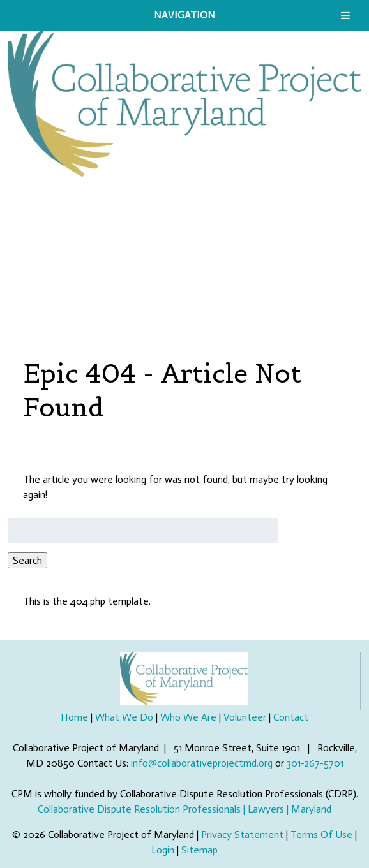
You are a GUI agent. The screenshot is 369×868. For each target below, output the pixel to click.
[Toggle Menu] (345, 15)
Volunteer (245, 717)
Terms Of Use (321, 835)
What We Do (124, 717)
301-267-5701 (315, 763)
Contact (291, 717)
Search (27, 560)
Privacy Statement (242, 835)
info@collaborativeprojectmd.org (202, 763)
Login (163, 850)
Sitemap (200, 850)
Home (74, 717)
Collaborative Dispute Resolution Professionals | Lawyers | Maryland (184, 809)
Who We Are (188, 717)
